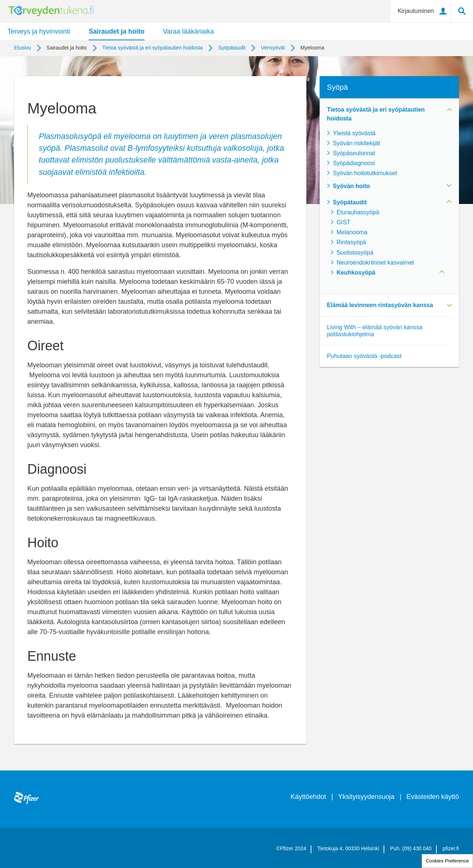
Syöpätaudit (232, 48)
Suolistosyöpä (355, 253)
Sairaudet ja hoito (117, 31)
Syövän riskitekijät (357, 143)
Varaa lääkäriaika (188, 31)
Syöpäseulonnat (354, 153)
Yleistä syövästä (354, 133)
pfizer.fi (451, 848)
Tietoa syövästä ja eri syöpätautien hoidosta (153, 48)
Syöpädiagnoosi (354, 163)
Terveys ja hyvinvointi (39, 31)
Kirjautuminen (416, 11)
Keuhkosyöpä (356, 273)
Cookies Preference (447, 861)
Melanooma (352, 232)
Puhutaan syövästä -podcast (364, 356)
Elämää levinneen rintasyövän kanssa (380, 305)
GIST (343, 222)
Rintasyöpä (351, 242)
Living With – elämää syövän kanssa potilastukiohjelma (375, 331)
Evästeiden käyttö (433, 797)
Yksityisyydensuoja (366, 797)
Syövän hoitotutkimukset (365, 173)
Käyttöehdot (308, 797)
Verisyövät (273, 48)
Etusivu (23, 48)
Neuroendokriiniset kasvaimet (375, 263)
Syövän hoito (351, 186)
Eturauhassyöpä (358, 212)
